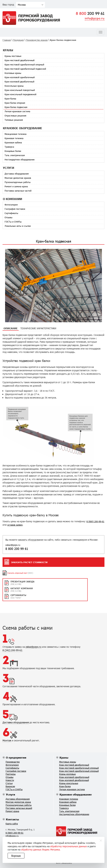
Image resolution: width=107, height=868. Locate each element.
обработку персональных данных (69, 846)
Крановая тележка (14, 138)
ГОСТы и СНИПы (13, 222)
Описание (11, 328)
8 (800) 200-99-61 (95, 521)
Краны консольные (69, 783)
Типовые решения (14, 120)
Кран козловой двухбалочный (19, 82)
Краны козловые (67, 774)
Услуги (11, 794)
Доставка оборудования (17, 174)
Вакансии (10, 786)
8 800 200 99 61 (17, 549)
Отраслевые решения (15, 116)
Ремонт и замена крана (16, 186)
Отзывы (8, 217)
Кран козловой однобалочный (20, 77)
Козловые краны (13, 73)
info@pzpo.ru (95, 19)
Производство (13, 762)
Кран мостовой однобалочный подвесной (25, 69)
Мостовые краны (68, 762)
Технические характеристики (38, 328)
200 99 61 (90, 14)
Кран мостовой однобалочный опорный (24, 65)
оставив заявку (15, 525)
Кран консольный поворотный (20, 90)
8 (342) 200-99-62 (12, 650)
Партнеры (11, 774)
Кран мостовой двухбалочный (20, 60)
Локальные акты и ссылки (18, 226)
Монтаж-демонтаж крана (18, 802)
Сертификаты (11, 213)
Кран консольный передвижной (20, 94)
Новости (10, 780)
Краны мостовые (13, 56)
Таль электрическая (15, 155)
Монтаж (7, 740)
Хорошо (16, 856)
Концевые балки (13, 151)
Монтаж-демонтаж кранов (18, 178)
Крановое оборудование (76, 794)
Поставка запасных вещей (19, 808)
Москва (22, 5)
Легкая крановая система (17, 111)
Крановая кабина (13, 142)
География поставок (15, 209)
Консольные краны (14, 86)
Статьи (9, 783)
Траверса (9, 147)
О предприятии (16, 758)
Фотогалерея (11, 205)
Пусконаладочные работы (18, 182)
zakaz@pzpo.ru (13, 545)
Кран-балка (10, 99)
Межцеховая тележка (16, 134)
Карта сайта (12, 824)
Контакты (12, 819)
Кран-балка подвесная (16, 107)
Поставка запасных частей (18, 191)
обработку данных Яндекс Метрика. (41, 850)
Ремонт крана (12, 811)
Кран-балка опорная (15, 103)
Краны (64, 758)
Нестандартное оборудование (20, 160)
